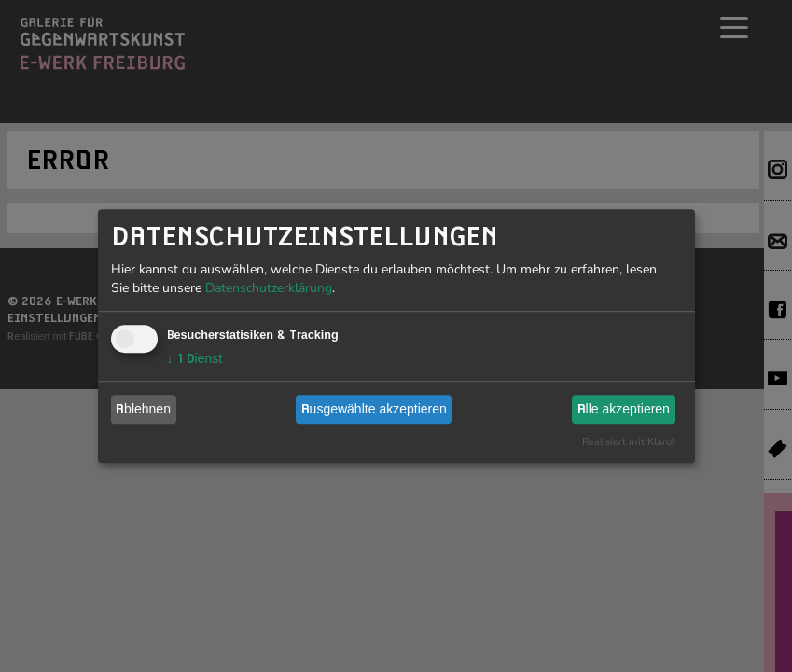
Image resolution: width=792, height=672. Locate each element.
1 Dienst (195, 358)
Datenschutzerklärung (269, 288)
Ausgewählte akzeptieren (374, 409)
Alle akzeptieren (624, 409)
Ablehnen (143, 409)
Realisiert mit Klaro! (628, 442)
